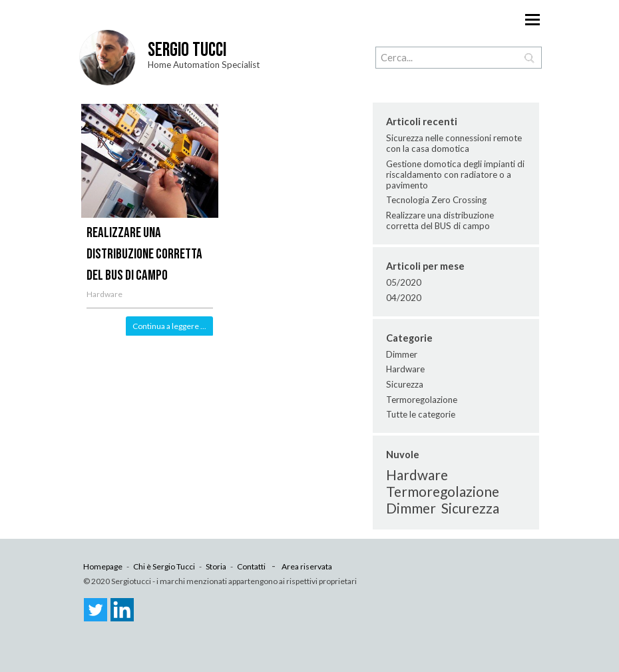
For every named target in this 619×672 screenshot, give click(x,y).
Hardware (104, 294)
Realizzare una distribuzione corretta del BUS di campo (144, 254)
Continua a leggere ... (169, 326)
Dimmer (402, 354)
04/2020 (404, 298)
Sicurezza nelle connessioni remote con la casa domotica (454, 143)
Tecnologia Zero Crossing (436, 200)
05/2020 (404, 282)
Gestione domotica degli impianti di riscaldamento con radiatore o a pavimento (455, 174)
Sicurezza (405, 384)
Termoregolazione (422, 400)
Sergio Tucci (187, 50)
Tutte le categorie (421, 414)
